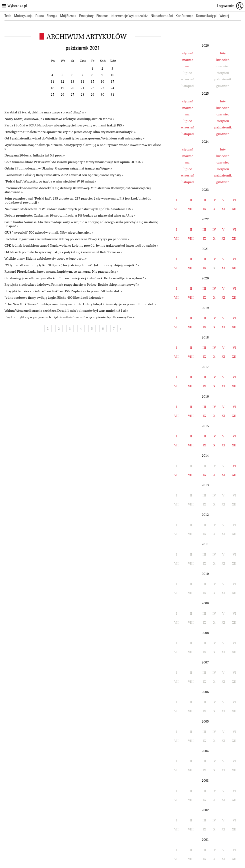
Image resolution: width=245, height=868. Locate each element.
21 (82, 88)
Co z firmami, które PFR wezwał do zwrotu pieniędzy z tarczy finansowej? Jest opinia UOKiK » (74, 162)
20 (72, 88)
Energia (52, 16)
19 (62, 88)
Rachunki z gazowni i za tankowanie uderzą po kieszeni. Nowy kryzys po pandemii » (67, 239)
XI (223, 209)
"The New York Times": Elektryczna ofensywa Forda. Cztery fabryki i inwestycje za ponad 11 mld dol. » (80, 304)
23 (102, 88)
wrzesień (188, 127)
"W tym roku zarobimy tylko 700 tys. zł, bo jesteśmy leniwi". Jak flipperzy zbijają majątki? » (72, 265)
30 (102, 95)
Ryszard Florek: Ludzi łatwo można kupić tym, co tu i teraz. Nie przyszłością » (61, 272)
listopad (188, 134)
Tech (8, 16)
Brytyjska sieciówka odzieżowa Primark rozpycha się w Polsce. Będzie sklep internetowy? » (72, 285)
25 (52, 95)
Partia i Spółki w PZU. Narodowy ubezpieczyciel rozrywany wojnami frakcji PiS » (64, 125)
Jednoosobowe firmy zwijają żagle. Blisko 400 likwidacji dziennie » (54, 298)
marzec (188, 60)
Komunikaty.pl (206, 16)
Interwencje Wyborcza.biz (129, 16)
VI (234, 200)
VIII (191, 209)
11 (52, 81)
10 (112, 75)
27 (72, 95)
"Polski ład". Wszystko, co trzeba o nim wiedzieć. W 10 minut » (50, 181)
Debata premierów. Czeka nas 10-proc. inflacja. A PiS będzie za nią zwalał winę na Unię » (70, 215)
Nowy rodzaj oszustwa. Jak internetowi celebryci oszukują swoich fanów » (59, 119)
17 (112, 81)
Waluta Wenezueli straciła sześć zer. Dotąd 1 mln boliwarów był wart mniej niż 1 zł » (66, 311)
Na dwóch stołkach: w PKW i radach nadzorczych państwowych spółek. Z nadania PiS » (69, 209)
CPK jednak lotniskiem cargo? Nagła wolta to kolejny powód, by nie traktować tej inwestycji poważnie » (81, 245)
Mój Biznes (68, 16)
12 (62, 81)
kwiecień (223, 60)
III (204, 200)
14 (82, 81)
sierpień (223, 121)
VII (176, 209)
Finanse (102, 16)
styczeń (188, 53)
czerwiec (223, 114)
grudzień (223, 134)
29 (92, 95)
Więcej (224, 16)
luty (223, 53)
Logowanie (230, 6)
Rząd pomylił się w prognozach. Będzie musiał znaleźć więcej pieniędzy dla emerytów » (69, 317)
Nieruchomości (162, 16)
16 (102, 81)
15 (92, 81)
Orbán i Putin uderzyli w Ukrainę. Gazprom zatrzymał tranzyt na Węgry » (58, 168)
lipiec (188, 121)
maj (188, 66)
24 (112, 88)
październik (223, 127)
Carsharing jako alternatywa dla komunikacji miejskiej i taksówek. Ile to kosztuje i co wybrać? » (75, 278)
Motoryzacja (23, 16)
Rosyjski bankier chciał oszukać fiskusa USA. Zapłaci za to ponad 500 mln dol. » (63, 291)
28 (82, 95)
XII (234, 209)
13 (72, 81)
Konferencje (184, 16)
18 (52, 88)
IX (204, 209)
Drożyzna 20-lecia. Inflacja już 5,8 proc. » (35, 155)
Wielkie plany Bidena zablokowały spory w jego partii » (46, 258)
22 (92, 88)
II (191, 200)
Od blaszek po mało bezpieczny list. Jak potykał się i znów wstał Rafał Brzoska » (63, 252)
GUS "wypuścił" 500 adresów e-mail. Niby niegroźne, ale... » (49, 232)
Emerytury (86, 16)
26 (62, 95)
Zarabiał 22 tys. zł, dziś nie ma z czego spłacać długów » (45, 112)
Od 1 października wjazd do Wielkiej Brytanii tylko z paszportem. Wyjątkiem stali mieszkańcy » (74, 138)
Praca (40, 16)
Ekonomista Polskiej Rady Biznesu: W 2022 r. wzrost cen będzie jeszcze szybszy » (64, 175)
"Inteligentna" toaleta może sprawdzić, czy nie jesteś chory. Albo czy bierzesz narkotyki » (70, 132)
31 (112, 95)
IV (214, 200)
